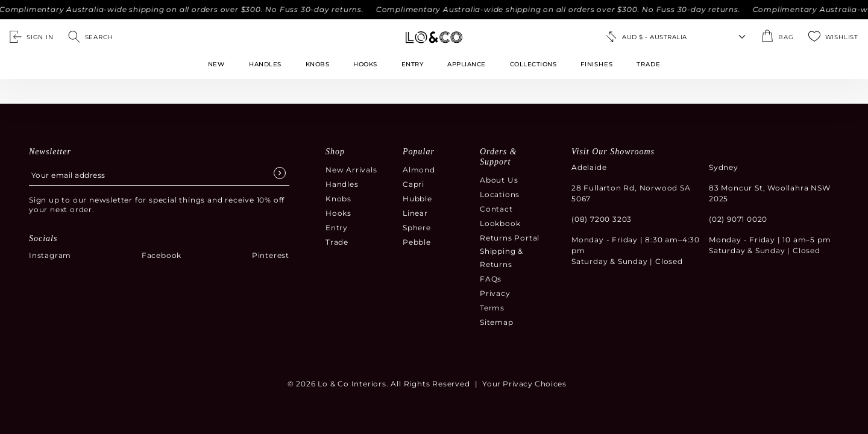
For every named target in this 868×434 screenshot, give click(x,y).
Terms (492, 308)
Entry (413, 64)
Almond (419, 170)
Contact (496, 209)
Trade (337, 242)
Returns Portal (510, 238)
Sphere (417, 228)
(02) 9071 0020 (738, 219)
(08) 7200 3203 (602, 219)
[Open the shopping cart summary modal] (777, 37)
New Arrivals (351, 170)
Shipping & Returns (502, 258)
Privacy (495, 293)
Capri (414, 184)
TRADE (648, 64)
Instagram (50, 255)
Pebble (417, 242)
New (216, 64)
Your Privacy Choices (524, 384)
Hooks (365, 64)
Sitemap (497, 322)
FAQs (491, 279)
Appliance (467, 64)
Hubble (417, 199)
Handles (265, 64)
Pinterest (271, 255)
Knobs (318, 64)
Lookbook (500, 223)
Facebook (162, 255)
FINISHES (596, 64)
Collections (533, 64)
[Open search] (91, 37)
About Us (499, 180)
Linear (415, 213)
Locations (500, 194)
